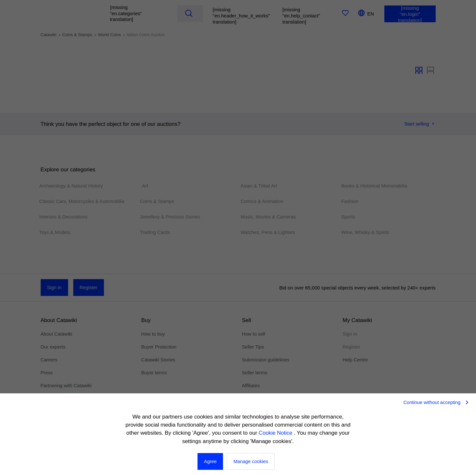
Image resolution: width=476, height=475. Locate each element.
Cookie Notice (276, 433)
